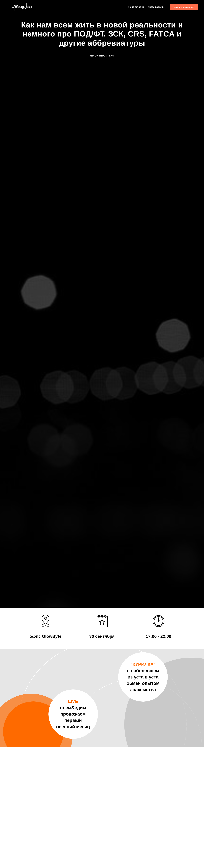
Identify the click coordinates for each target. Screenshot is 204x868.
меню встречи (136, 7)
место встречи (156, 7)
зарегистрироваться (184, 7)
